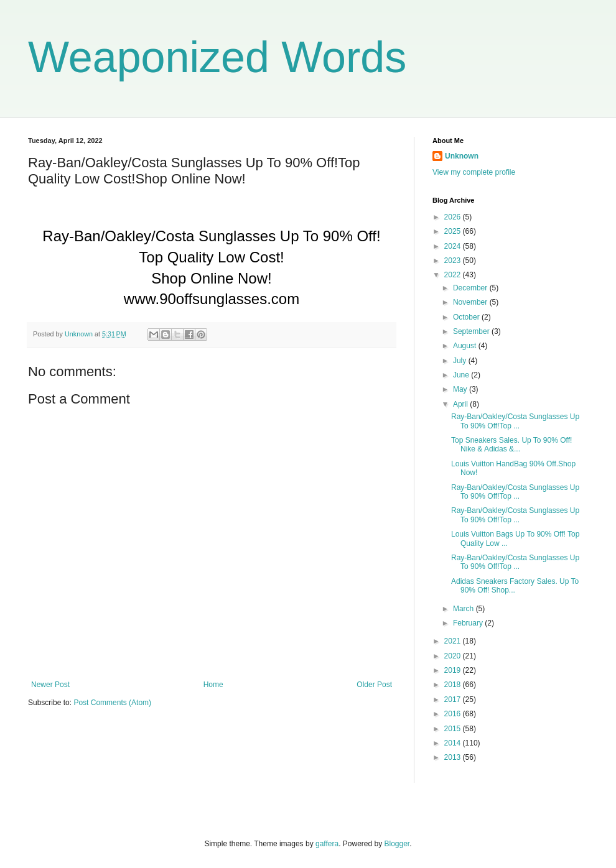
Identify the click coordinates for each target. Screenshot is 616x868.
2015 (454, 729)
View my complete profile (474, 172)
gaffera (327, 844)
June (462, 375)
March (464, 609)
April (461, 404)
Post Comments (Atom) (112, 703)
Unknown (462, 156)
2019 (454, 670)
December (471, 288)
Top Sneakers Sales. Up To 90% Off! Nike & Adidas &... (511, 445)
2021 (454, 641)
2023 (454, 261)
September (472, 331)
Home (213, 685)
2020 (454, 656)
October (467, 317)
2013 (454, 757)
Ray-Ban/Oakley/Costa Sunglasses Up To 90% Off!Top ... (515, 421)
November (471, 302)
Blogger (397, 844)
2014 (454, 743)
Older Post (374, 685)
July (461, 361)
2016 (454, 714)
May (461, 389)
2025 (454, 231)
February (469, 623)
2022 (454, 275)
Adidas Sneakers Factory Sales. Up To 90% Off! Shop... (515, 586)
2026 (454, 217)
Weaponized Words (217, 57)
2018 (454, 685)
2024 (454, 246)
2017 (454, 699)
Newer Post (50, 685)
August (466, 346)
